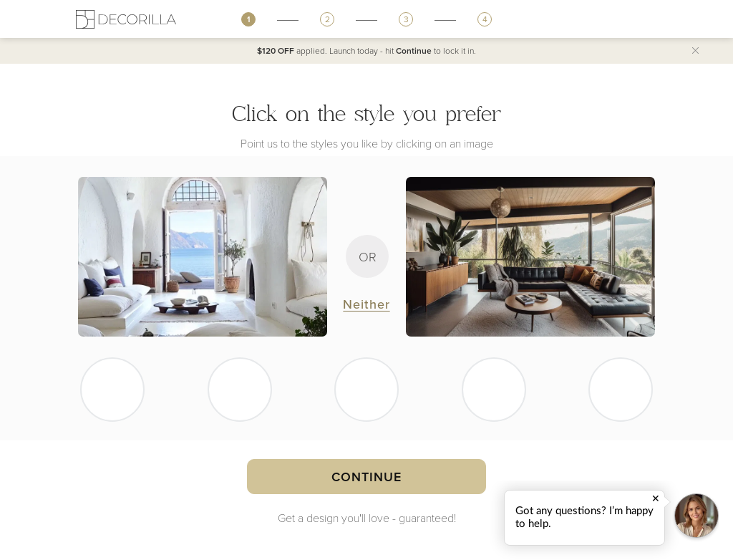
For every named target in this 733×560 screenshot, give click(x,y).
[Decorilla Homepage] (126, 19)
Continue (366, 477)
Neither (366, 304)
